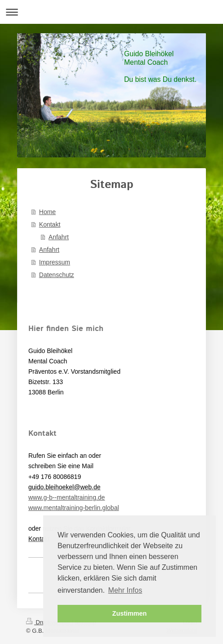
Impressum (55, 262)
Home (47, 212)
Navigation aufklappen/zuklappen (111, 12)
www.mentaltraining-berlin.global (74, 508)
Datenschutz (57, 275)
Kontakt (50, 224)
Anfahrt (59, 237)
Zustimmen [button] (130, 613)
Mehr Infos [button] (125, 590)
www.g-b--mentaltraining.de (67, 497)
